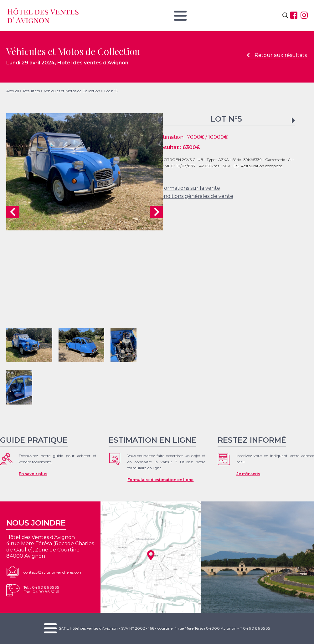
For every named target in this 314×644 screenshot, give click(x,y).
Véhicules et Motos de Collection (72, 91)
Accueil (13, 91)
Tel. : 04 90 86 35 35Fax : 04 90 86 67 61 (41, 589)
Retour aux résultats (277, 55)
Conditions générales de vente (195, 196)
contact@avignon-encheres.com (53, 572)
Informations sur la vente (189, 188)
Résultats (31, 91)
